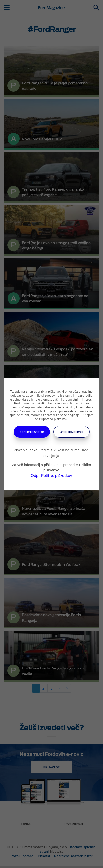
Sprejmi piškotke (32, 432)
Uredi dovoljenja (72, 432)
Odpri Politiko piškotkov (51, 476)
